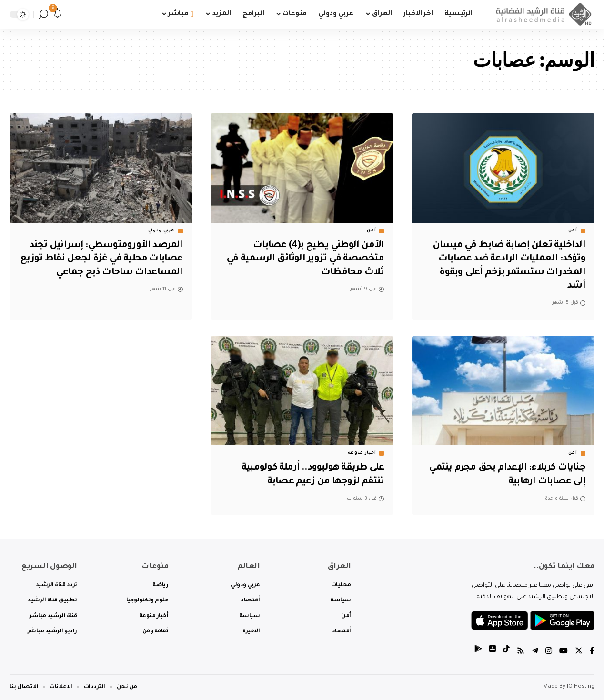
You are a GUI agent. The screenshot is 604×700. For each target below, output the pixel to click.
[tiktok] (506, 652)
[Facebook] (592, 652)
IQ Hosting (581, 687)
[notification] (58, 14)
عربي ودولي (161, 231)
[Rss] (521, 652)
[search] (43, 14)
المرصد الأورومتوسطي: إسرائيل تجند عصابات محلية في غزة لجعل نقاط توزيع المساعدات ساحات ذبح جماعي (103, 259)
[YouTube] (564, 652)
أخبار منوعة (362, 453)
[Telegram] (535, 652)
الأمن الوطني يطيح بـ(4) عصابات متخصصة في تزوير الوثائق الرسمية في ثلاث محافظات (302, 259)
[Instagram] (549, 652)
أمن (573, 231)
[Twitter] (579, 652)
